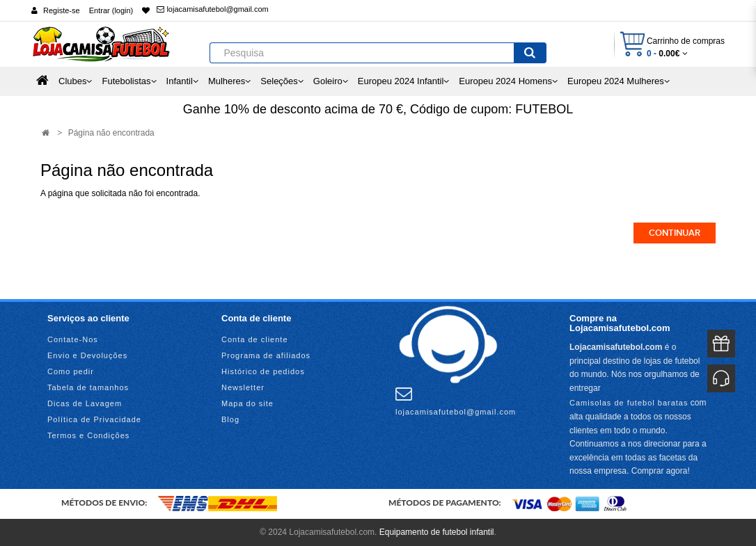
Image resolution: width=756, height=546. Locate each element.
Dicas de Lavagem (85, 403)
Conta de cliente (255, 339)
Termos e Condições (88, 435)
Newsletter (243, 387)
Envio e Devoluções (87, 355)
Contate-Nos (73, 339)
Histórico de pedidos (263, 371)
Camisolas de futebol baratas (629, 403)
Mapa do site (247, 403)
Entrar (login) (111, 10)
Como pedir (71, 371)
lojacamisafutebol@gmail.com (212, 9)
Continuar (675, 233)
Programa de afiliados (266, 355)
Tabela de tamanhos (88, 387)
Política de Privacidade (94, 419)
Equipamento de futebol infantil (437, 532)
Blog (230, 419)
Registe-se (62, 10)
